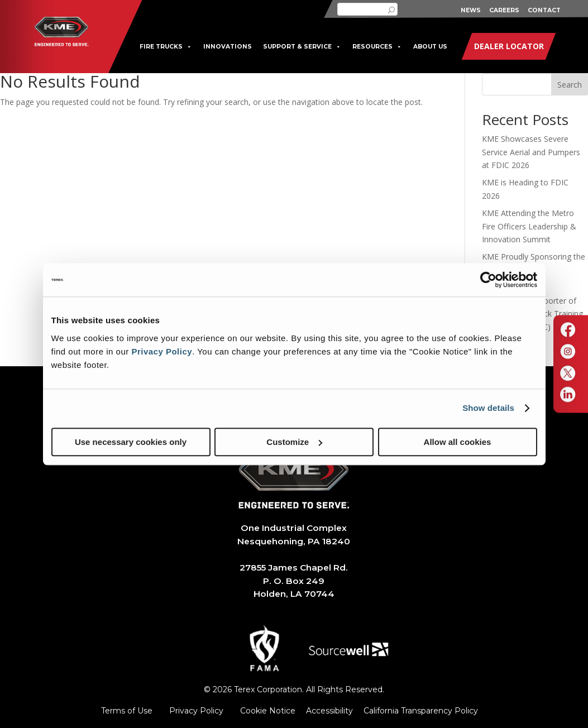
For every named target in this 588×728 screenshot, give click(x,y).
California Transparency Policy (421, 711)
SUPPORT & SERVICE (302, 47)
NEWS (471, 10)
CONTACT (544, 10)
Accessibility (329, 711)
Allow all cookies (458, 442)
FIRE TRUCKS (166, 47)
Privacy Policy (162, 351)
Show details (488, 408)
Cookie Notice (268, 711)
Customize (294, 442)
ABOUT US (430, 47)
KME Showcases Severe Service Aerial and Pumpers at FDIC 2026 (531, 152)
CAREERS (504, 10)
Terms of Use (127, 711)
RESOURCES (377, 47)
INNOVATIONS (228, 47)
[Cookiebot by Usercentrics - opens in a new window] (488, 280)
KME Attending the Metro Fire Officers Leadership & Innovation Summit (529, 226)
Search (570, 85)
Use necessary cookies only (131, 442)
